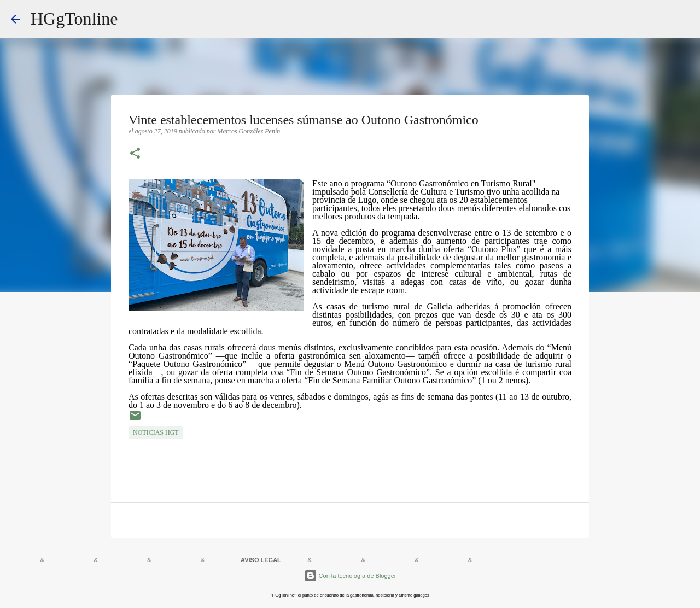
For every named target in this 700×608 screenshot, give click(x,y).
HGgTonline (74, 19)
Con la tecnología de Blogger (350, 576)
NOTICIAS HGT (156, 432)
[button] (135, 154)
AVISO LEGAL (261, 560)
